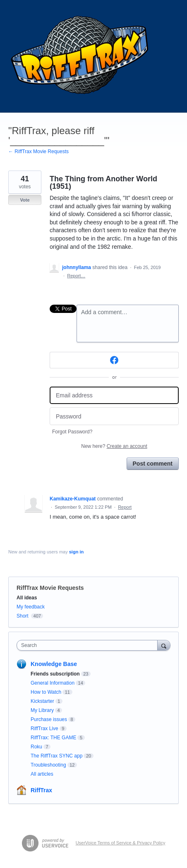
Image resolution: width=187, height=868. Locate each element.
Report (125, 507)
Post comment (153, 464)
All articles (42, 774)
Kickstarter (42, 701)
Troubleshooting (48, 765)
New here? (114, 446)
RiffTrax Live (44, 729)
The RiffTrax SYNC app (56, 756)
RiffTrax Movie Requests (50, 588)
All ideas (27, 598)
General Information (53, 683)
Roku (36, 747)
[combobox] (89, 645)
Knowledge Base (54, 664)
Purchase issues (49, 719)
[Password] (114, 416)
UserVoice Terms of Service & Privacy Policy (121, 843)
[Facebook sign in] (114, 360)
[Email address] (114, 396)
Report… (76, 276)
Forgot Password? (72, 432)
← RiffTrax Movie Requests (38, 151)
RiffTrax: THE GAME (53, 738)
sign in (76, 552)
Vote (25, 200)
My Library (42, 710)
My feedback (31, 607)
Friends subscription (55, 674)
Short (23, 616)
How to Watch (46, 692)
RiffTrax (41, 790)
